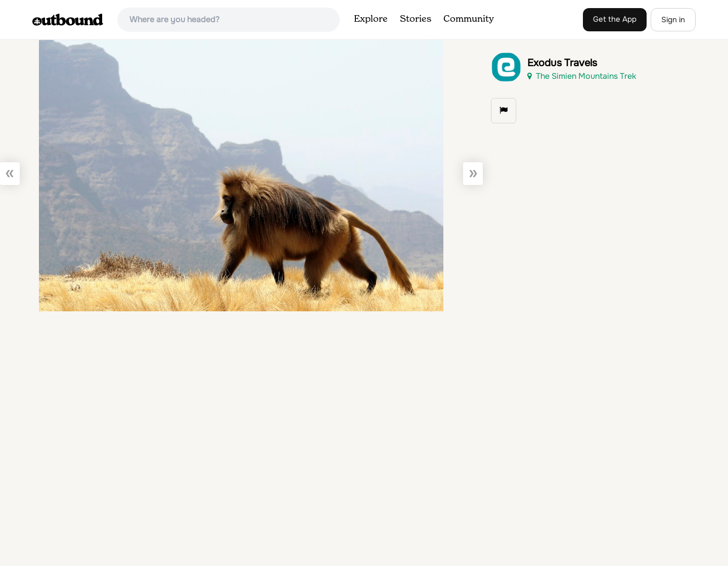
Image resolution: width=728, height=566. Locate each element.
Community (469, 19)
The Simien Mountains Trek (582, 76)
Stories (416, 19)
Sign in (673, 20)
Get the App (615, 19)
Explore (371, 19)
